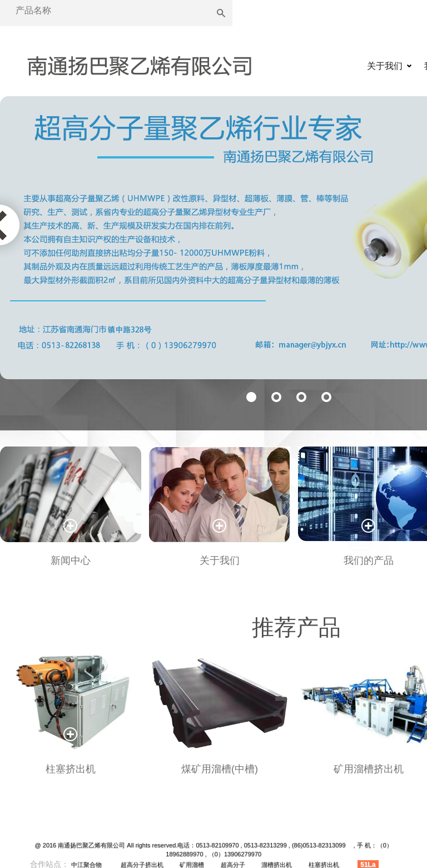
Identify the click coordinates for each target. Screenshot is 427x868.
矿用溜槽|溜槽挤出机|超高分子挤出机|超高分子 (139, 67)
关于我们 (385, 66)
